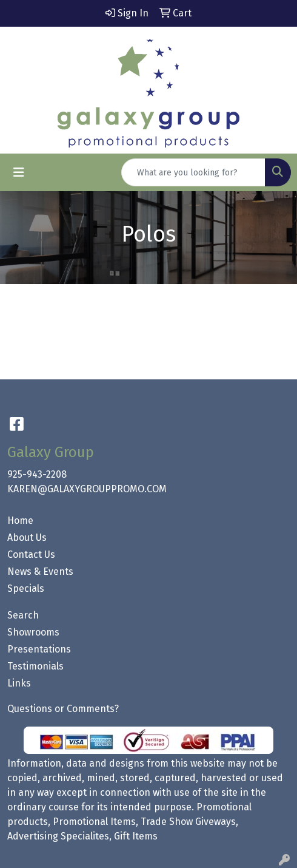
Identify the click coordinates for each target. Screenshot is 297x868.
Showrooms (33, 632)
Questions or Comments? (63, 709)
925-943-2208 (37, 474)
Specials (26, 588)
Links (19, 683)
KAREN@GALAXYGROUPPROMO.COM (87, 489)
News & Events (40, 571)
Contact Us (31, 554)
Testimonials (35, 666)
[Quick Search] (193, 172)
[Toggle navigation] (19, 172)
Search (23, 615)
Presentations (39, 649)
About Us (27, 537)
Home (20, 520)
